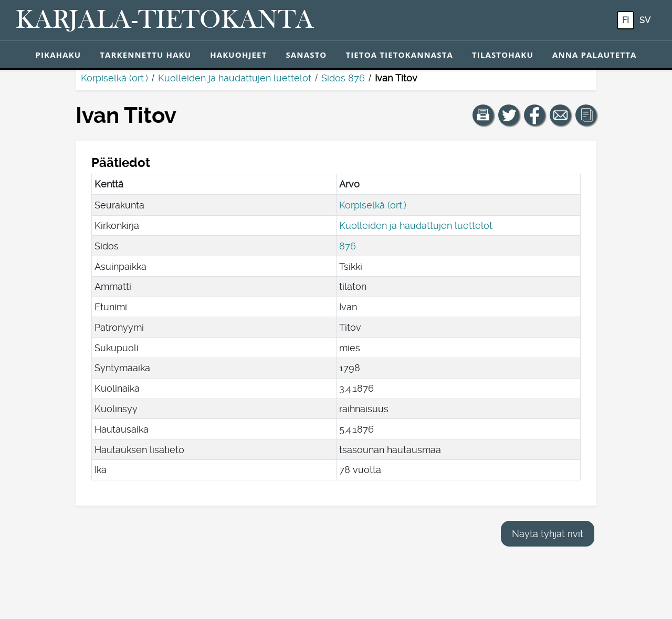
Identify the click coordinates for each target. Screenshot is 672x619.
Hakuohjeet (238, 55)
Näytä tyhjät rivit (548, 534)
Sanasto (306, 55)
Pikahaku (58, 55)
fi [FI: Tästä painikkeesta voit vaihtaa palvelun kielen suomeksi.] (626, 20)
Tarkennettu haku (145, 55)
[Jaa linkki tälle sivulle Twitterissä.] (509, 115)
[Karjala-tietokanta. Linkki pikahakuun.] (165, 20)
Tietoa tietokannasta (399, 55)
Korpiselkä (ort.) (114, 78)
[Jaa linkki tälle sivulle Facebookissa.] (534, 115)
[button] (483, 115)
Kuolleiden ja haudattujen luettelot (235, 78)
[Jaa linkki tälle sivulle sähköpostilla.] (560, 115)
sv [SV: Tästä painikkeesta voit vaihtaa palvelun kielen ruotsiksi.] (645, 20)
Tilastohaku (503, 55)
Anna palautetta (595, 55)
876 (348, 246)
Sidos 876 (343, 78)
